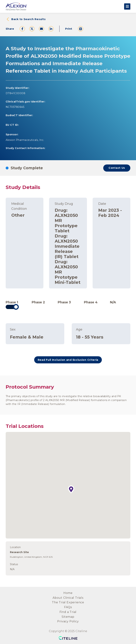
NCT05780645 (15, 107)
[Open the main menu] (127, 6)
